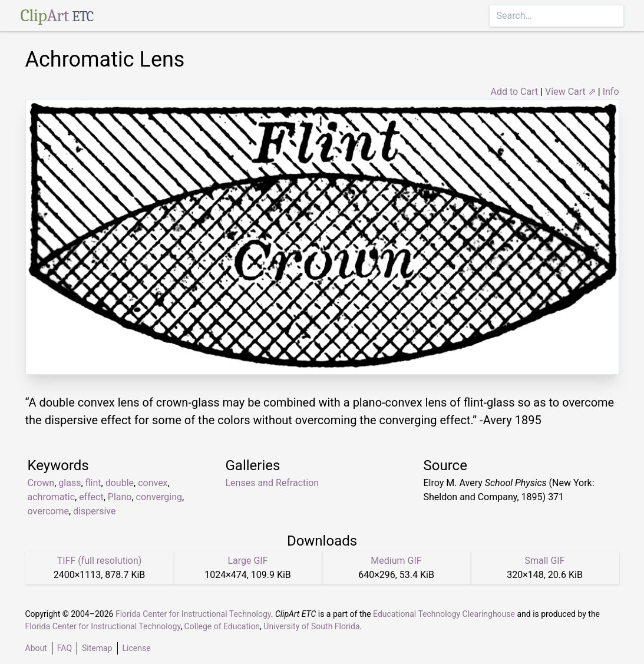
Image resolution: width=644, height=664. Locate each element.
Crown (41, 483)
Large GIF (247, 561)
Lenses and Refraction (273, 483)
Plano (120, 497)
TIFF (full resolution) (100, 561)
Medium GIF (396, 561)
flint (93, 483)
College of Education (222, 626)
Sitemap (97, 648)
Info (611, 92)
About (36, 648)
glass (70, 483)
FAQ (65, 648)
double (120, 483)
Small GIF (544, 561)
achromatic (52, 497)
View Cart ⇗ (570, 92)
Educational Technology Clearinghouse (444, 614)
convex (153, 483)
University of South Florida (311, 626)
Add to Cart (514, 92)
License (137, 648)
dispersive (94, 511)
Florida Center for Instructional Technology (193, 614)
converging (159, 497)
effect (91, 497)
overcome (48, 511)
